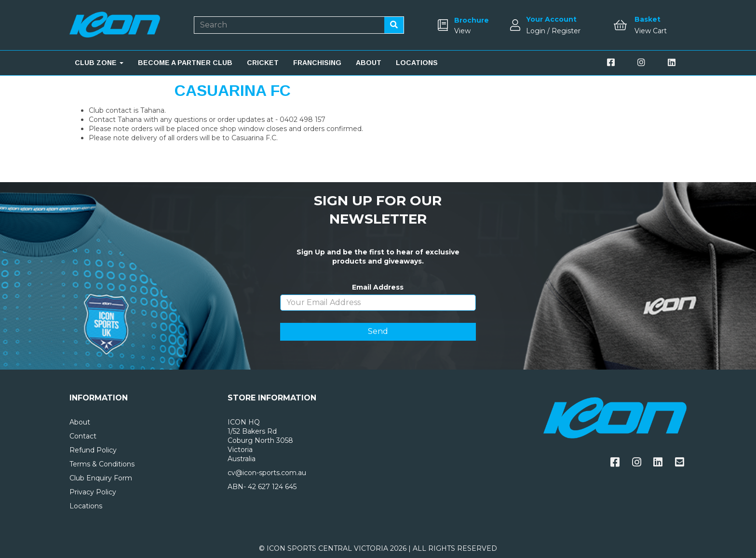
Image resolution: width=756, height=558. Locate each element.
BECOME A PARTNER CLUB (185, 63)
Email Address (378, 287)
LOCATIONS (417, 63)
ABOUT (369, 63)
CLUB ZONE (99, 63)
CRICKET (263, 63)
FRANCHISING (317, 63)
